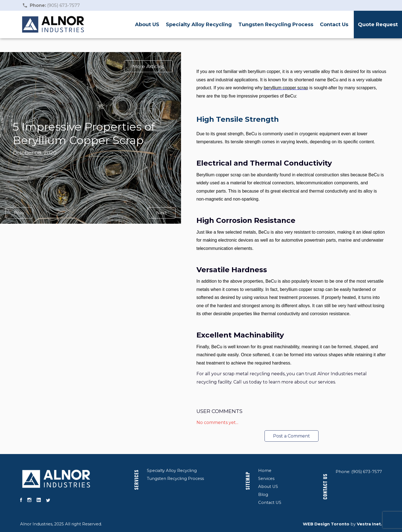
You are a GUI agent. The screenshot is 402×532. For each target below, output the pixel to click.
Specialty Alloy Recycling (199, 25)
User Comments (219, 411)
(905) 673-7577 (55, 5)
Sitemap (248, 481)
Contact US (270, 503)
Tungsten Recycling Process (276, 25)
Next (162, 213)
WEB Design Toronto (326, 524)
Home (265, 471)
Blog (263, 495)
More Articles (148, 66)
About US (147, 25)
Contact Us (334, 25)
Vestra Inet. (369, 524)
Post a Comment (292, 436)
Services (136, 480)
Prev (19, 213)
